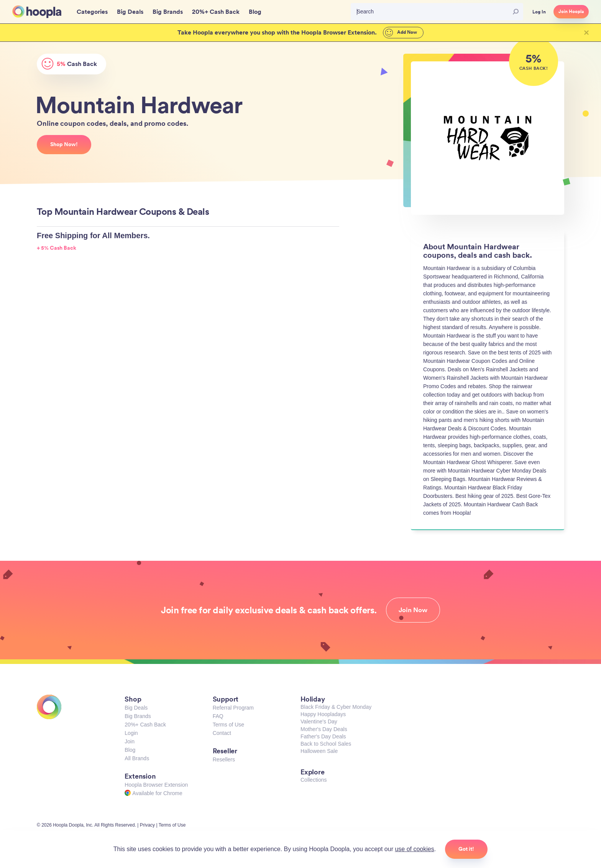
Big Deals (136, 708)
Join (130, 741)
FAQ (218, 716)
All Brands (137, 758)
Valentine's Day (319, 721)
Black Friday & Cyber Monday (336, 707)
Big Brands (138, 716)
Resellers (224, 759)
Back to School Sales (326, 744)
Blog (130, 750)
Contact (222, 733)
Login (131, 733)
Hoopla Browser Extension (156, 785)
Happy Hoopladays (323, 714)
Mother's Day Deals (324, 729)
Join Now (413, 610)
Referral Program (233, 708)
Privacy (147, 825)
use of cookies (414, 849)
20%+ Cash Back (145, 725)
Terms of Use (228, 725)
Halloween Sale (319, 751)
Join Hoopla (571, 12)
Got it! (466, 849)
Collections (314, 780)
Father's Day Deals (323, 736)
